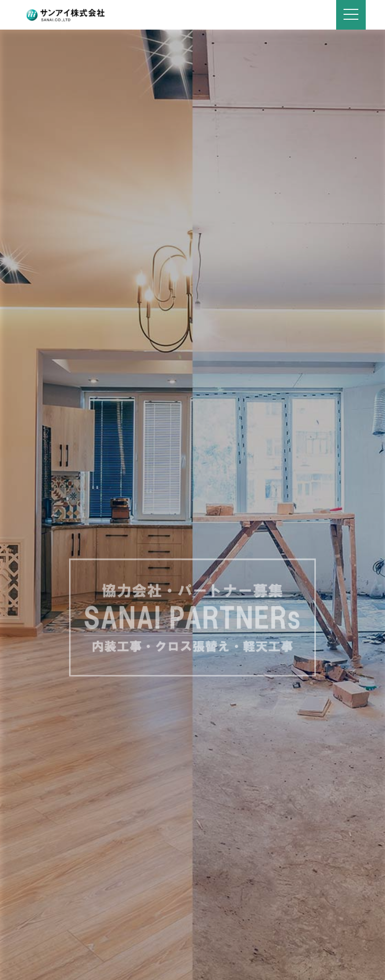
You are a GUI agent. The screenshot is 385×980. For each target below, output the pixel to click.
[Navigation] (351, 15)
